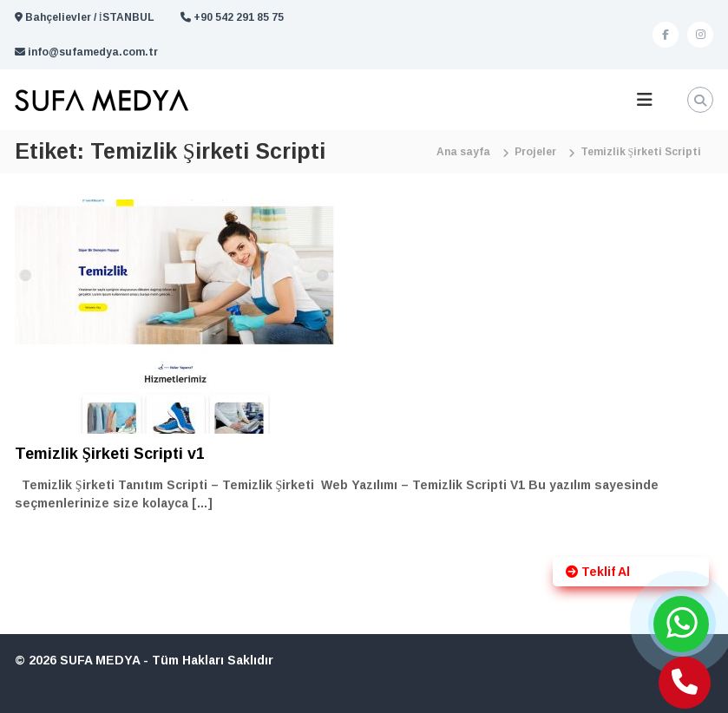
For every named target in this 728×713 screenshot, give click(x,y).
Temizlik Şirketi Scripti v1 (110, 454)
